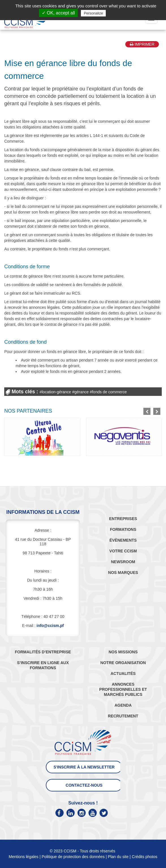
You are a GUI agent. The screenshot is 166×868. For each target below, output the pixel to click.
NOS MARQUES (123, 573)
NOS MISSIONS (123, 652)
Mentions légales (24, 857)
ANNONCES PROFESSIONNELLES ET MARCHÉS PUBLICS (123, 689)
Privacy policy (121, 13)
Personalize (93, 13)
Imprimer (142, 44)
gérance (82, 392)
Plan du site (118, 857)
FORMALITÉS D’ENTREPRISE (43, 652)
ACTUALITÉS (123, 673)
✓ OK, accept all (58, 13)
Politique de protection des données (73, 857)
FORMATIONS (123, 529)
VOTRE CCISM (123, 551)
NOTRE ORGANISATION (123, 663)
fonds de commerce (109, 392)
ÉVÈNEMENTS (123, 540)
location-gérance (57, 392)
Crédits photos (145, 857)
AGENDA (123, 705)
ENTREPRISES (123, 519)
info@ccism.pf (50, 626)
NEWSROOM (123, 562)
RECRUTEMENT (123, 716)
